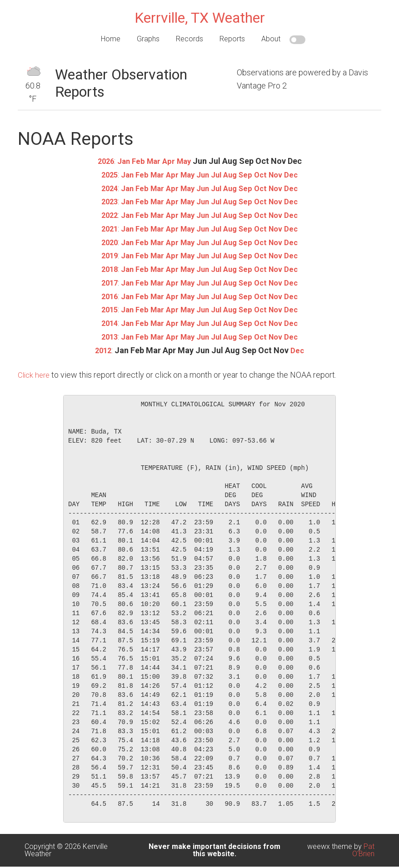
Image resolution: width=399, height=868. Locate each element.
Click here (35, 372)
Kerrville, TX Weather (200, 18)
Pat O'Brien (363, 846)
